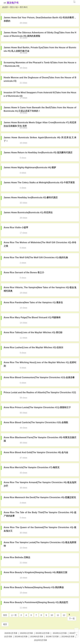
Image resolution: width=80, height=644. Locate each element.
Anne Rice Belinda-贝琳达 (17, 557)
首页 (5, 615)
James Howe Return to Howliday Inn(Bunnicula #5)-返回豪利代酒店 (38, 153)
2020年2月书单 (11, 633)
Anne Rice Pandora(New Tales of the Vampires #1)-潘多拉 (33, 302)
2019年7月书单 (52, 637)
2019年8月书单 (37, 637)
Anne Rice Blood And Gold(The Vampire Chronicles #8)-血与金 (36, 452)
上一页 (14, 615)
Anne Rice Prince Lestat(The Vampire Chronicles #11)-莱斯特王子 (37, 407)
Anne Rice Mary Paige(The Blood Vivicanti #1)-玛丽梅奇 (32, 317)
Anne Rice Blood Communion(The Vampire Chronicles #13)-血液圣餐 (39, 377)
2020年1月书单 (27, 633)
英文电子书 (13, 3)
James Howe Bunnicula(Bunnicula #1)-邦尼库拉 (28, 212)
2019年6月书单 (68, 637)
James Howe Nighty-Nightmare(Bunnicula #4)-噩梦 (30, 168)
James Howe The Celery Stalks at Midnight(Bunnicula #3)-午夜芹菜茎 (39, 182)
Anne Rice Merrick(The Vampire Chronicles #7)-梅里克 (32, 467)
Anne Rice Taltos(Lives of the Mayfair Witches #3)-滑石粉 (33, 332)
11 (58, 615)
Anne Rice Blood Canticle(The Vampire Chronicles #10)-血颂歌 (36, 422)
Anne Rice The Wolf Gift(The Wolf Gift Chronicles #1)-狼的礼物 (36, 257)
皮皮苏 (5, 7)
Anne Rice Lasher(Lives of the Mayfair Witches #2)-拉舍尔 (33, 347)
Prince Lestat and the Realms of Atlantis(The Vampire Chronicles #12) (40, 392)
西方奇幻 (24, 7)
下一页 (72, 619)
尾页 (5, 624)
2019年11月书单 (60, 633)
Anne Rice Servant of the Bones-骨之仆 (24, 272)
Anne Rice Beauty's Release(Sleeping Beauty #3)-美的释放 (34, 587)
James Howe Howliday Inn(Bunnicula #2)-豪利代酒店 (31, 197)
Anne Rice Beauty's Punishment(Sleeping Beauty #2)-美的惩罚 (36, 602)
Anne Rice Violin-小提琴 (16, 227)
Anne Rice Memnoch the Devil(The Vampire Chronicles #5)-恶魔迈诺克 (40, 497)
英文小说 (14, 7)
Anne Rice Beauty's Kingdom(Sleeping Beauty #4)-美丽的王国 (35, 572)
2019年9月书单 (21, 637)
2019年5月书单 (40, 640)
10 (52, 615)
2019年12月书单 (43, 633)
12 (64, 615)
